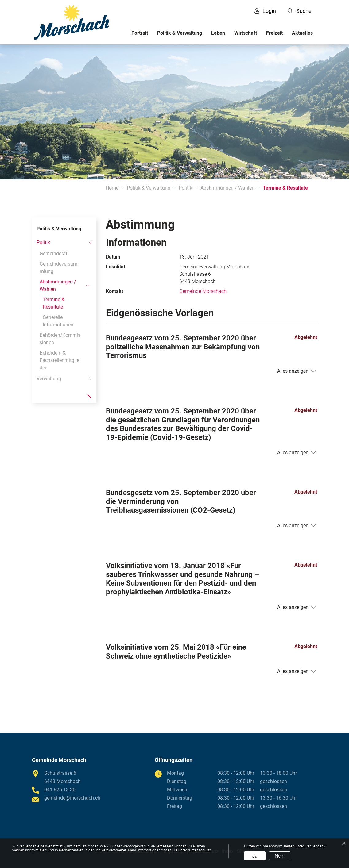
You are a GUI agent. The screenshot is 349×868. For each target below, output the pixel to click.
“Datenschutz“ (199, 850)
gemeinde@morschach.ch (72, 798)
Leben (218, 33)
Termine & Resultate (56, 304)
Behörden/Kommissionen (60, 339)
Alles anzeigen (293, 371)
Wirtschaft (246, 33)
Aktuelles (302, 33)
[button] (300, 11)
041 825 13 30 (60, 790)
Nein (280, 856)
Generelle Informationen (58, 321)
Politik (43, 242)
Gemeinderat (53, 253)
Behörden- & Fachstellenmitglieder (59, 360)
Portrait (140, 33)
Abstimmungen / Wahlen (58, 285)
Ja (255, 856)
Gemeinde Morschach (203, 291)
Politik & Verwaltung (180, 33)
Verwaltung (49, 379)
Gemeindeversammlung (58, 268)
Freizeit (274, 33)
